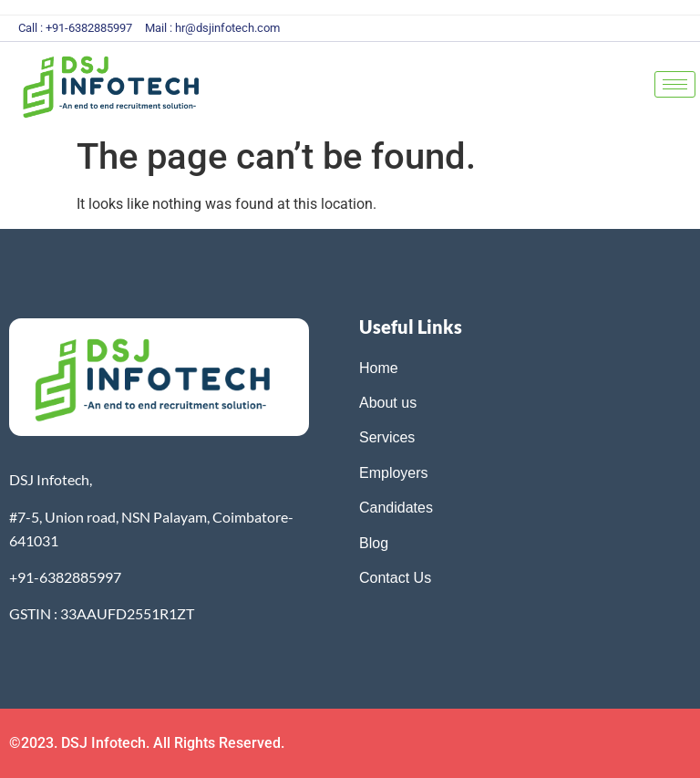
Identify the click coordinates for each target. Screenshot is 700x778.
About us (388, 403)
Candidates (396, 508)
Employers (394, 473)
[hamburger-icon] (675, 84)
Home (379, 368)
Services (387, 437)
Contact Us (395, 578)
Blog (376, 543)
